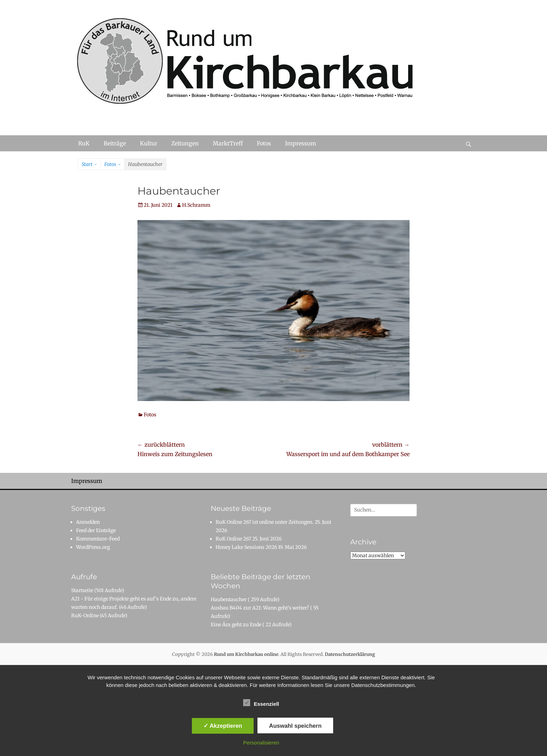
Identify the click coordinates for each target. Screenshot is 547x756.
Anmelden (88, 522)
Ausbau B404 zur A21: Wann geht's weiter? (260, 608)
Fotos (264, 143)
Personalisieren (261, 743)
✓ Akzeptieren (223, 726)
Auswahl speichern (295, 726)
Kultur (149, 143)
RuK (84, 143)
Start (89, 165)
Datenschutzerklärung (350, 654)
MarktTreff (228, 143)
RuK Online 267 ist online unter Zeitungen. (265, 522)
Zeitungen (185, 143)
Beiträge (115, 143)
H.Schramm (196, 205)
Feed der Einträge (96, 530)
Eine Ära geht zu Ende (236, 625)
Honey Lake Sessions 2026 (246, 547)
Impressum (301, 143)
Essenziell (261, 703)
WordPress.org (93, 547)
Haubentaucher (229, 599)
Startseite (82, 590)
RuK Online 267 (233, 539)
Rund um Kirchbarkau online (246, 654)
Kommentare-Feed (98, 539)
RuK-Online (85, 615)
